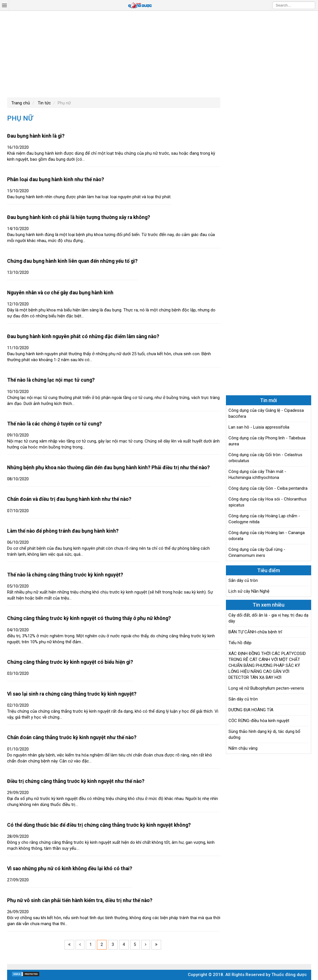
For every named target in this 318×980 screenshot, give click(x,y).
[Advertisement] (159, 53)
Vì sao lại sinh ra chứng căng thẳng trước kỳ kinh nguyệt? (72, 694)
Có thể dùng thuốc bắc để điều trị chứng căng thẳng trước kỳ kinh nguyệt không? (99, 825)
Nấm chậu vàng (243, 748)
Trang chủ (21, 103)
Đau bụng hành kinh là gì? (36, 136)
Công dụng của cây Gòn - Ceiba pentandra (268, 488)
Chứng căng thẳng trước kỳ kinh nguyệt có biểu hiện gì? (70, 662)
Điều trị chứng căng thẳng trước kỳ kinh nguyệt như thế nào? (76, 781)
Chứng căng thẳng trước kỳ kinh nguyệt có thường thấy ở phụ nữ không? (89, 618)
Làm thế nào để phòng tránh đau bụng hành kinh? (63, 531)
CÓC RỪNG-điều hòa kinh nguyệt (259, 721)
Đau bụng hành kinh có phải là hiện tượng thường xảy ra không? (79, 217)
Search (311, 5)
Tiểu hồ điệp (240, 643)
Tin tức (44, 103)
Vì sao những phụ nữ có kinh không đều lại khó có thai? (70, 869)
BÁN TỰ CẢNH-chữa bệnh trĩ (255, 632)
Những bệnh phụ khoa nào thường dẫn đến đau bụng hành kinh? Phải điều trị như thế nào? (108, 468)
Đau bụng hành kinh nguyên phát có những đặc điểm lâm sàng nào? (83, 336)
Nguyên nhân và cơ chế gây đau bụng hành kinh (60, 293)
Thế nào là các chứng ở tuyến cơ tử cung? (54, 424)
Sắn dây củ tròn (243, 580)
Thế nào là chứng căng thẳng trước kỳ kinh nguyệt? (65, 575)
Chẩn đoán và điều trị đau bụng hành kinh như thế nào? (69, 499)
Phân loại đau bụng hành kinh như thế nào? (56, 179)
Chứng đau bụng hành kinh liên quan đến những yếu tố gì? (72, 261)
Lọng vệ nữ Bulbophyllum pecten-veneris (266, 688)
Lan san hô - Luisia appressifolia (259, 427)
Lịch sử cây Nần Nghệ (249, 591)
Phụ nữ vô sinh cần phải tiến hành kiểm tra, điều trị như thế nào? (80, 900)
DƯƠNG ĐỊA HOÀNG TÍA (251, 710)
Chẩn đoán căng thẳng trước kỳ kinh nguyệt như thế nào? (72, 737)
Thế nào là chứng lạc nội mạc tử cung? (51, 380)
